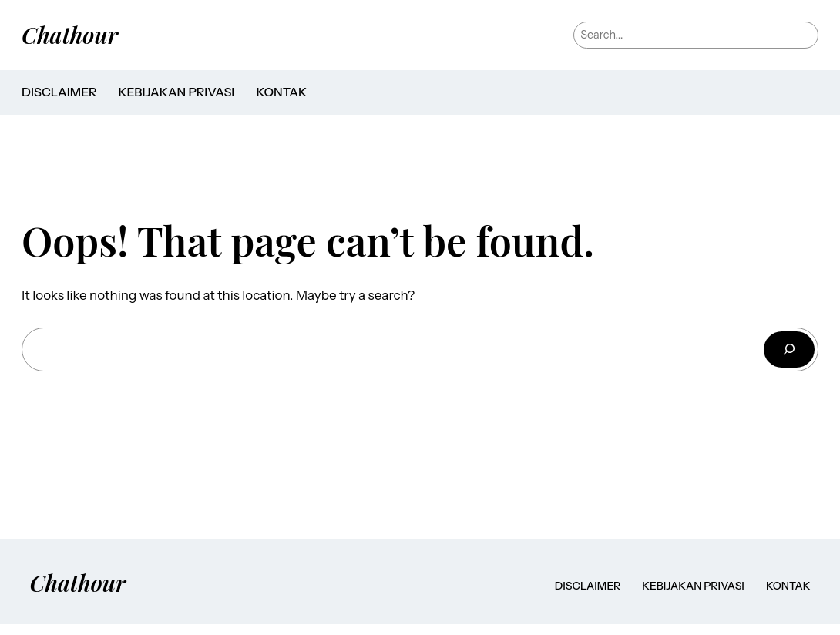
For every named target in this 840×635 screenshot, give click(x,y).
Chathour (70, 34)
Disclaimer (59, 92)
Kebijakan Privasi (176, 92)
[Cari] (789, 349)
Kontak (281, 92)
